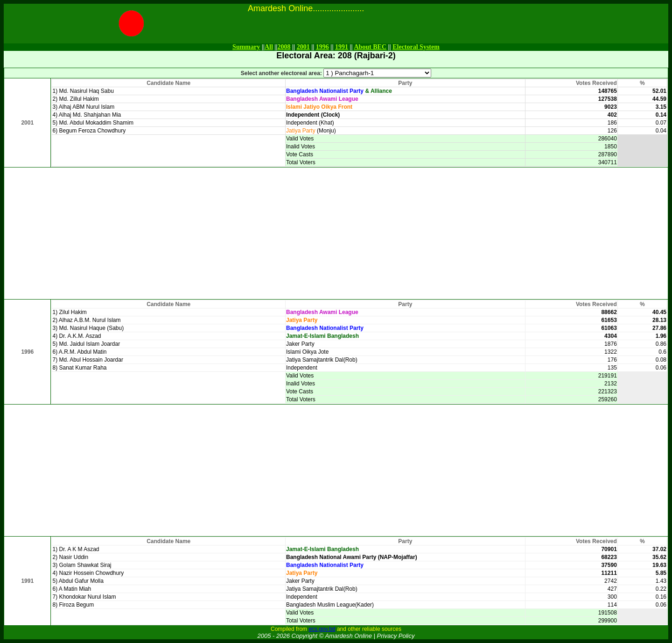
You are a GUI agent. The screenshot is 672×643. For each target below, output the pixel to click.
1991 (342, 47)
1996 (322, 47)
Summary (246, 47)
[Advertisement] (336, 233)
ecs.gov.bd (322, 629)
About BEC (370, 47)
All (269, 47)
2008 (284, 47)
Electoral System (416, 47)
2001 (303, 47)
